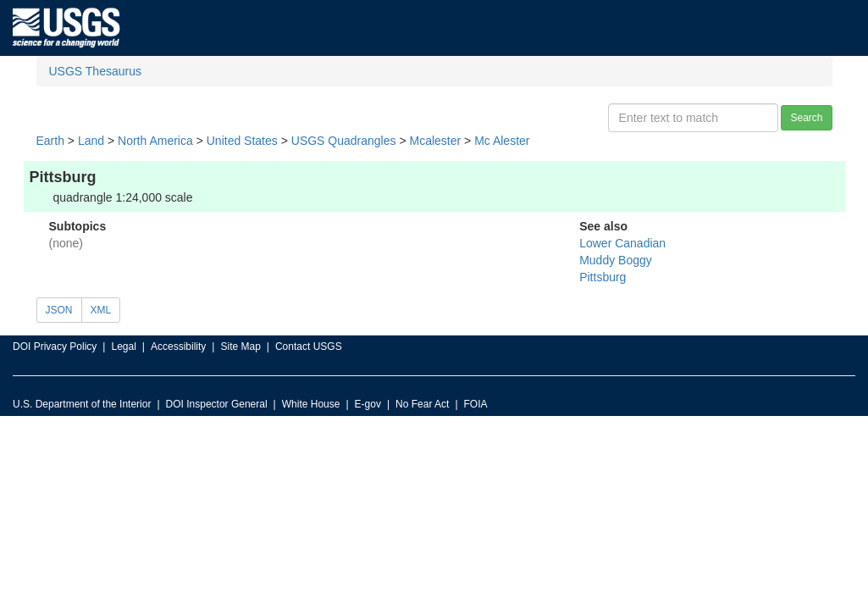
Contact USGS (309, 347)
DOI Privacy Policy (55, 347)
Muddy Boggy (616, 260)
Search (806, 118)
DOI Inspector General (217, 404)
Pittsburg (603, 277)
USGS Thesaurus (95, 71)
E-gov (368, 404)
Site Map (240, 347)
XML (101, 310)
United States (242, 141)
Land (91, 141)
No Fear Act (422, 404)
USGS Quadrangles (344, 141)
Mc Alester (502, 141)
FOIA (476, 404)
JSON (59, 310)
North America (155, 141)
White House (311, 404)
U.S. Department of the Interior (82, 404)
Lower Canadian (622, 243)
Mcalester (435, 141)
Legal (123, 347)
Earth (50, 141)
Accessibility (178, 347)
